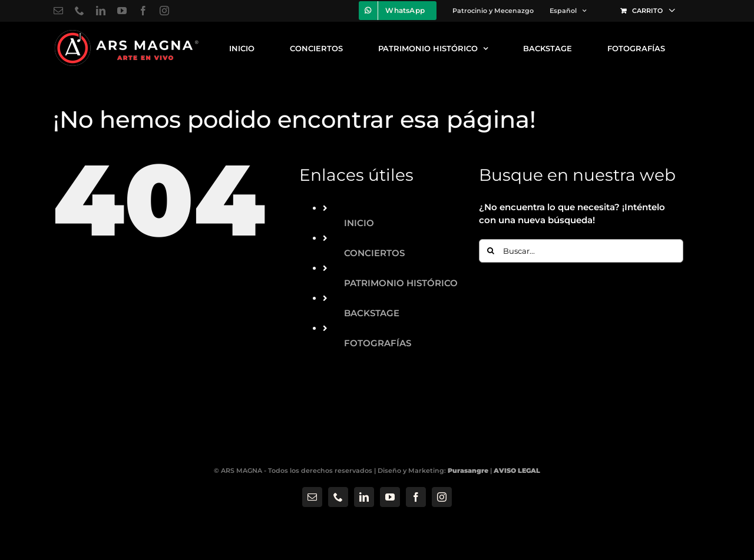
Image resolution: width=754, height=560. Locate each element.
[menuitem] (568, 11)
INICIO (359, 223)
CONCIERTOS (374, 253)
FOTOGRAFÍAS (378, 343)
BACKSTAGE (372, 313)
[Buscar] (491, 251)
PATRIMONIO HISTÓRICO (401, 283)
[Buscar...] (581, 251)
